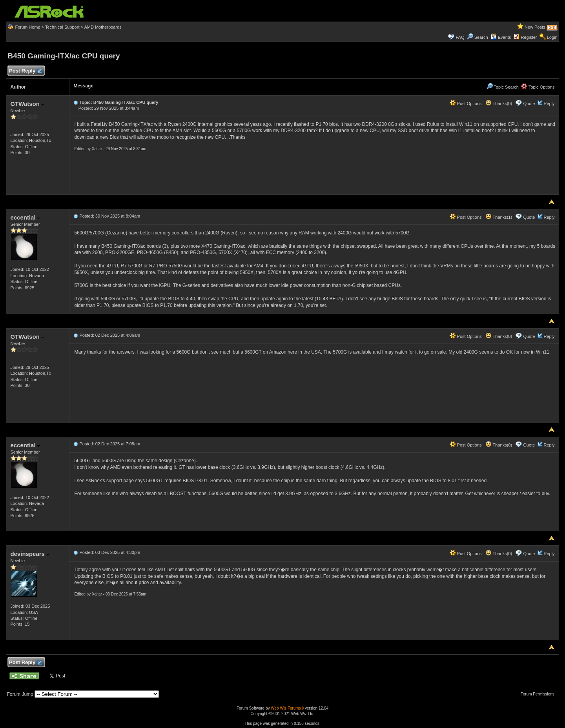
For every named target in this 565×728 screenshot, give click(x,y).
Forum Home (27, 27)
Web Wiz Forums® (287, 708)
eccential (25, 217)
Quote (529, 103)
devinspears (30, 554)
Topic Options (538, 87)
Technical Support (62, 27)
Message (83, 86)
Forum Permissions (539, 694)
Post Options (466, 103)
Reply (549, 103)
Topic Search (503, 87)
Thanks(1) (499, 217)
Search (481, 37)
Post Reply (25, 71)
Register (529, 37)
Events (501, 37)
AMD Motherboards (103, 27)
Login (552, 37)
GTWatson (27, 104)
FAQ (460, 37)
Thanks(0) (499, 103)
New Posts (535, 27)
